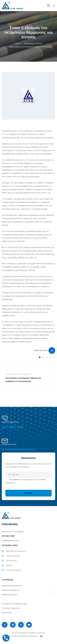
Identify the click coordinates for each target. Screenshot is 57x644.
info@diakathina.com (19, 449)
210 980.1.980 (13, 427)
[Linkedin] (13, 625)
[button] (40, 357)
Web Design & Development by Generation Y (22, 636)
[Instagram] (21, 625)
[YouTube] (29, 625)
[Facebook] (5, 625)
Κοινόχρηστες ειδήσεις (33, 43)
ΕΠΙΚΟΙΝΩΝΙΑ (10, 524)
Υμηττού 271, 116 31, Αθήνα (13, 532)
